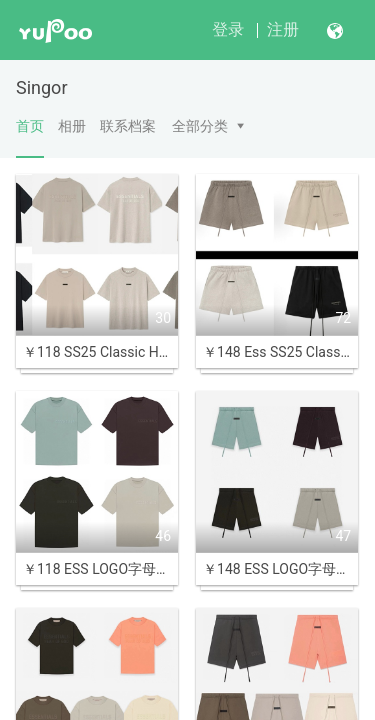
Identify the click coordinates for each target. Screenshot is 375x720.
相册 (72, 126)
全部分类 (200, 126)
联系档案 (128, 126)
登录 (228, 29)
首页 (30, 138)
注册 (283, 29)
